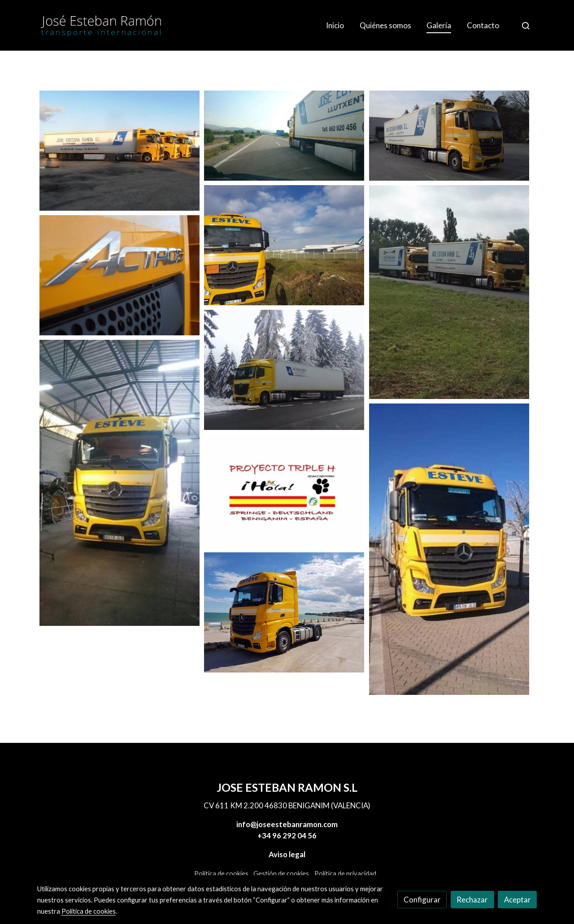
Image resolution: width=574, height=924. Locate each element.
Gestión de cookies (281, 874)
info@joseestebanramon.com (287, 824)
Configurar (422, 900)
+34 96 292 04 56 (287, 835)
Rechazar (472, 900)
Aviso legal (287, 854)
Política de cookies (221, 874)
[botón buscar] (526, 26)
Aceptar (517, 900)
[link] (101, 25)
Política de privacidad (345, 874)
